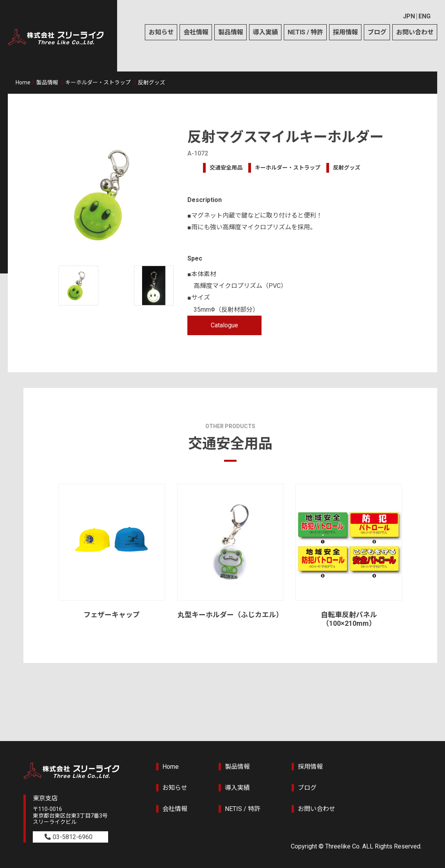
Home (23, 82)
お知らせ (161, 32)
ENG (425, 16)
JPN (409, 16)
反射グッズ (151, 82)
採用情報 (345, 32)
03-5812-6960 (73, 837)
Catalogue (224, 325)
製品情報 (231, 32)
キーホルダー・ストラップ (98, 82)
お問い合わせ (415, 32)
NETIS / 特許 (305, 32)
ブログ (377, 32)
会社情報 (196, 32)
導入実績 (265, 32)
